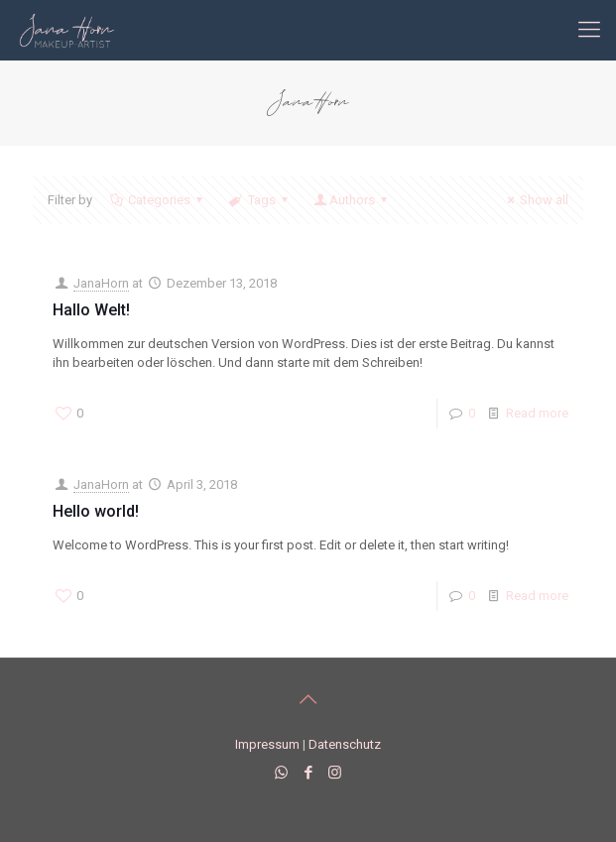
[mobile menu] (589, 30)
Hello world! (96, 511)
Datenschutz (345, 744)
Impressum (267, 744)
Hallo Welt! (91, 310)
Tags (259, 200)
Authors (352, 200)
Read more (537, 413)
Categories (158, 200)
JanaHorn (101, 283)
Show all (535, 200)
